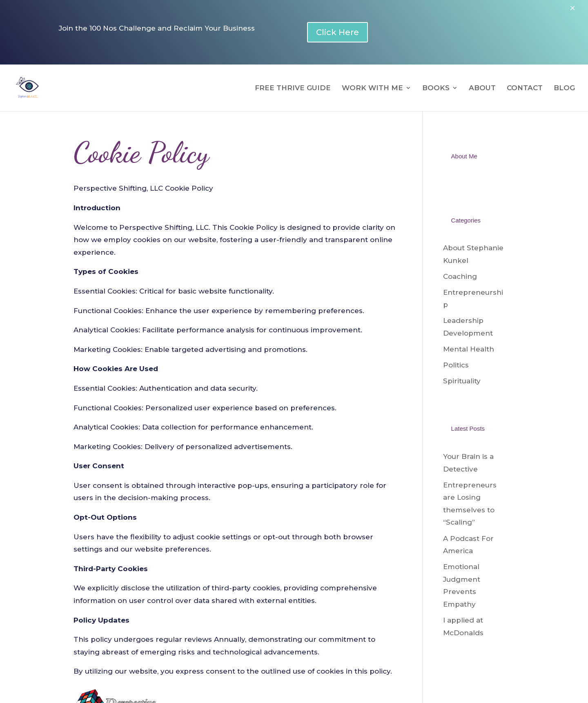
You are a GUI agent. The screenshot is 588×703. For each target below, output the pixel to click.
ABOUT (482, 88)
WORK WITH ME (372, 88)
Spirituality (462, 381)
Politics (456, 365)
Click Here (337, 32)
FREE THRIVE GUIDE (293, 88)
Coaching (460, 276)
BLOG (564, 88)
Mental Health (469, 349)
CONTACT (525, 88)
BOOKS (436, 88)
